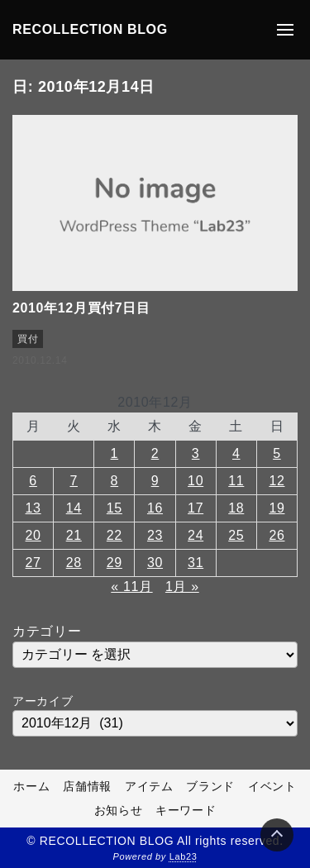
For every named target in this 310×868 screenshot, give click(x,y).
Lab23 (184, 856)
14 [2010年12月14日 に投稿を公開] (74, 508)
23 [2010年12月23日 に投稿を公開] (155, 535)
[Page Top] (277, 835)
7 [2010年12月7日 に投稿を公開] (74, 481)
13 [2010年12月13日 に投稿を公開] (33, 508)
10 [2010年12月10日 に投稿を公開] (196, 481)
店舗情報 (87, 786)
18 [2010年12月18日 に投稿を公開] (236, 508)
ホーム (31, 786)
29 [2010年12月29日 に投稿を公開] (114, 563)
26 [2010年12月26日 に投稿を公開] (277, 535)
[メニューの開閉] (285, 30)
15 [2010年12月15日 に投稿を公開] (114, 508)
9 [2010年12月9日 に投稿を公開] (155, 481)
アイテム (149, 786)
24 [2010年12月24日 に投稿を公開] (196, 535)
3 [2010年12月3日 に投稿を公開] (196, 453)
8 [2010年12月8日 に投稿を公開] (115, 481)
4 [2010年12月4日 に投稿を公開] (236, 453)
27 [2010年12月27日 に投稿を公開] (33, 563)
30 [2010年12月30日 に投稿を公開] (155, 563)
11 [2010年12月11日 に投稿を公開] (236, 481)
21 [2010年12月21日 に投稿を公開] (74, 535)
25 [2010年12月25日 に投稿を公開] (236, 535)
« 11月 (131, 587)
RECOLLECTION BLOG (90, 29)
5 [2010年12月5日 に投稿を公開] (277, 453)
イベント (272, 786)
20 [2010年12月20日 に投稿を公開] (33, 535)
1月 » (182, 587)
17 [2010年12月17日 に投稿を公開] (196, 508)
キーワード (186, 810)
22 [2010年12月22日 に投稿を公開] (114, 535)
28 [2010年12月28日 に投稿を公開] (74, 563)
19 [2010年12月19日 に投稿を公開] (277, 508)
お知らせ (119, 810)
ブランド (210, 786)
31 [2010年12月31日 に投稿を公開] (196, 563)
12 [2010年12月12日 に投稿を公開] (277, 481)
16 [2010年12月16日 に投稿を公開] (155, 508)
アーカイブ (43, 701)
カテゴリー (47, 631)
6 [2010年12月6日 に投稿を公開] (33, 481)
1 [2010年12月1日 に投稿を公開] (115, 453)
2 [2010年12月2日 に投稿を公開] (155, 453)
